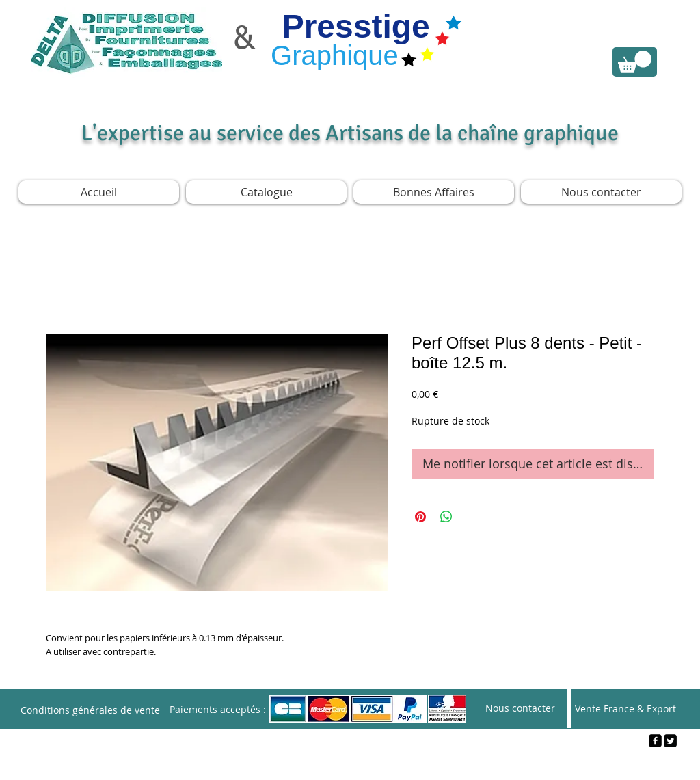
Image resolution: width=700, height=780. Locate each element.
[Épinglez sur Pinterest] (420, 517)
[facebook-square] (655, 741)
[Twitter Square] (670, 741)
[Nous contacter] (520, 709)
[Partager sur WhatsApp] (446, 517)
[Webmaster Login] (350, 764)
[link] (635, 62)
